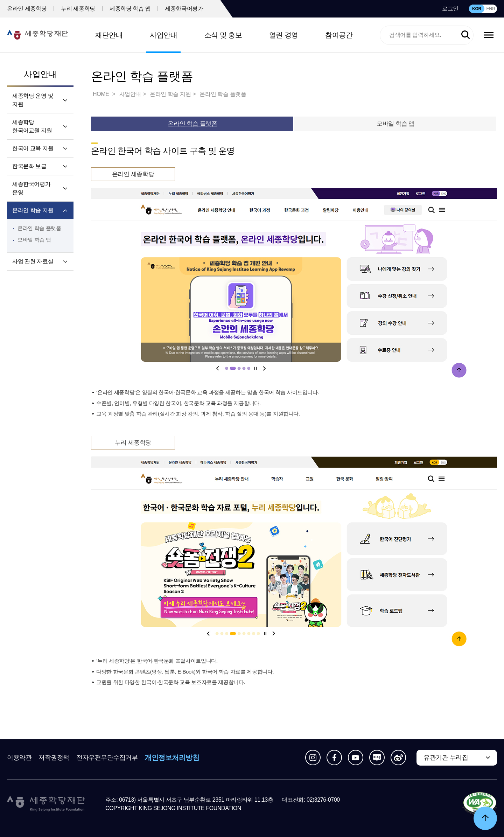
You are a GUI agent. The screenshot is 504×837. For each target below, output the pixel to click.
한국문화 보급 (29, 166)
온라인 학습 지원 (33, 210)
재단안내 (109, 35)
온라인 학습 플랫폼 (39, 228)
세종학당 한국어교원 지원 (32, 126)
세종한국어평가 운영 (31, 188)
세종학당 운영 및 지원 (33, 100)
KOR (477, 9)
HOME (101, 94)
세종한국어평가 (184, 9)
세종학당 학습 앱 (130, 9)
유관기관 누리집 (446, 758)
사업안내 (163, 35)
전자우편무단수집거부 (107, 758)
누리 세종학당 (78, 9)
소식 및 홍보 (223, 35)
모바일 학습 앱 (34, 240)
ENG (491, 9)
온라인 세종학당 (27, 9)
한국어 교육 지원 (33, 148)
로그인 (450, 9)
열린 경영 (284, 35)
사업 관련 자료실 (33, 261)
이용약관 (19, 758)
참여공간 (339, 35)
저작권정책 (54, 758)
